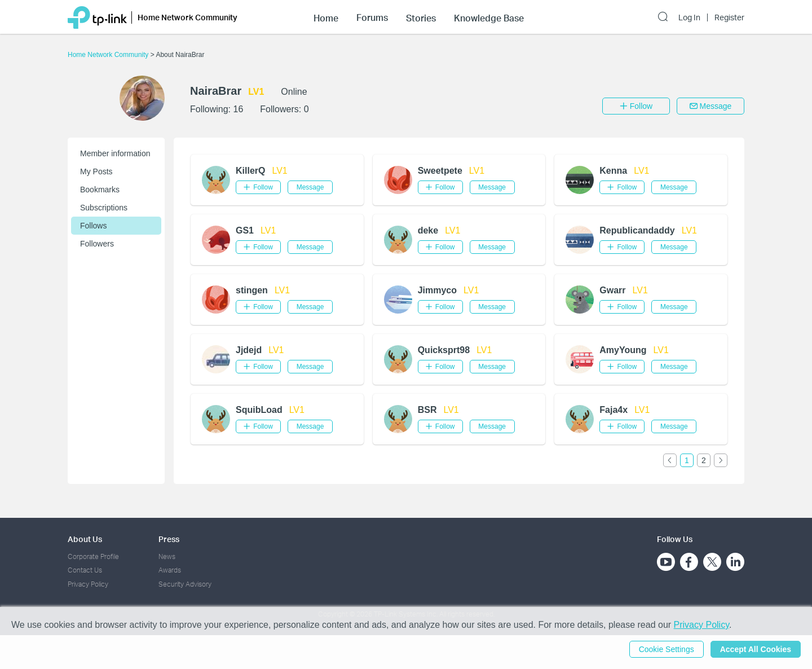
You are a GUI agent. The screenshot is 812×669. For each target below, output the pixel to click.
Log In (689, 17)
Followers (97, 244)
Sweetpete (440, 171)
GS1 (245, 230)
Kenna (613, 171)
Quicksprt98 (444, 350)
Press (169, 539)
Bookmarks (100, 190)
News (167, 556)
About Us (85, 539)
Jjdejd (249, 350)
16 (238, 109)
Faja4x (614, 410)
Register (729, 17)
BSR (427, 410)
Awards (170, 570)
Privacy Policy (88, 584)
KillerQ (250, 171)
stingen (252, 290)
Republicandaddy (637, 230)
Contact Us (85, 570)
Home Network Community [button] (187, 17)
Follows (93, 226)
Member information (115, 153)
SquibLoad (259, 410)
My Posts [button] (96, 171)
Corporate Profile (93, 556)
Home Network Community (109, 55)
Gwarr (612, 290)
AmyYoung (623, 350)
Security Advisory (185, 584)
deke (428, 230)
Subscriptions (104, 208)
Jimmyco (437, 290)
